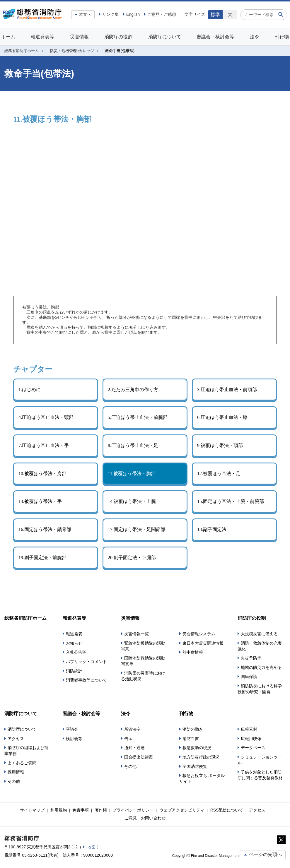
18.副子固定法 (212, 529)
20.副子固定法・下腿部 (132, 558)
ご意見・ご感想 (162, 14)
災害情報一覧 (137, 634)
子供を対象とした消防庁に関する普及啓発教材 (260, 775)
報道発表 (74, 634)
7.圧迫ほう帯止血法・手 (44, 445)
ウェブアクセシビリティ (182, 810)
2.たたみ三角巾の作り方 (133, 390)
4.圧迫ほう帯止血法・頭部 (46, 417)
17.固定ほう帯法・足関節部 (137, 529)
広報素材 (249, 729)
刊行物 (282, 37)
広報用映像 (251, 739)
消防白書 (191, 739)
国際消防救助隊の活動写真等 (143, 661)
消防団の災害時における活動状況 (143, 676)
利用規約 (59, 810)
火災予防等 (251, 658)
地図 (91, 847)
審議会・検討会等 (215, 37)
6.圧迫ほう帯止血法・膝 (222, 417)
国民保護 (249, 677)
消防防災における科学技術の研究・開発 (260, 689)
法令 (255, 37)
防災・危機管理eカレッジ (72, 51)
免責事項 (81, 810)
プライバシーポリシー (133, 810)
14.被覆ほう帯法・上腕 (132, 501)
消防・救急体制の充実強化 (260, 646)
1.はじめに (30, 390)
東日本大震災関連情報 (203, 643)
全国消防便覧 (195, 766)
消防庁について (165, 37)
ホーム (8, 37)
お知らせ (74, 643)
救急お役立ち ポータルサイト (202, 778)
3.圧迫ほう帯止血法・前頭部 (227, 390)
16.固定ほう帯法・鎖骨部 (45, 529)
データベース (253, 748)
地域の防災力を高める (261, 667)
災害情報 (79, 37)
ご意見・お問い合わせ (145, 818)
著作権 (101, 810)
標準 (215, 14)
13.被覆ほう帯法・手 (40, 501)
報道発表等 (42, 37)
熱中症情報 (193, 652)
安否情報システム (199, 634)
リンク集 (110, 14)
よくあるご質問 (22, 763)
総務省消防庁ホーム (22, 51)
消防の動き (193, 729)
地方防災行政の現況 (201, 757)
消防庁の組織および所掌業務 (27, 751)
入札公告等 (76, 652)
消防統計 (74, 671)
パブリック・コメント (86, 662)
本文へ (85, 14)
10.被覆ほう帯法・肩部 (42, 474)
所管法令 (132, 729)
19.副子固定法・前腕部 (42, 558)
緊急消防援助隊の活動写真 (143, 646)
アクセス (16, 739)
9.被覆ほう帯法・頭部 (220, 445)
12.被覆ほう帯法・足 (219, 474)
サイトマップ (32, 810)
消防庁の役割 (118, 37)
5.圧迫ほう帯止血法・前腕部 (138, 417)
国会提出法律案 (139, 757)
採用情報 (16, 772)
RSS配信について (227, 810)
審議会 (72, 729)
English (133, 14)
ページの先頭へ (263, 854)
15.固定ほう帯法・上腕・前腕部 (231, 501)
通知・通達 (134, 748)
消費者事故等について (86, 680)
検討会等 (74, 739)
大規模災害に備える (259, 634)
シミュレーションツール (260, 760)
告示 (128, 739)
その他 (14, 781)
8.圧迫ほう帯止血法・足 (133, 445)
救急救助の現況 (197, 748)
